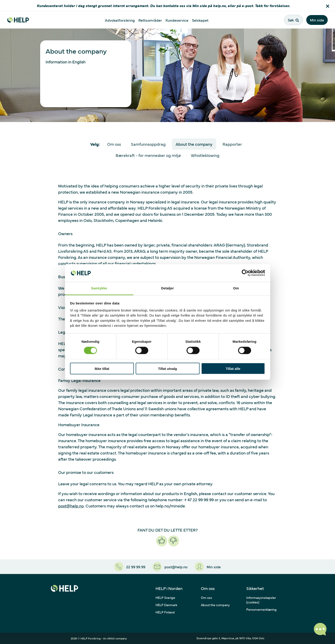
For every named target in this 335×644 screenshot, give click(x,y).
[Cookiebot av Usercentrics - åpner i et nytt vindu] (245, 273)
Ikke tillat (102, 369)
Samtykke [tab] (99, 288)
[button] (328, 6)
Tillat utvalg (167, 369)
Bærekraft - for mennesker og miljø (148, 155)
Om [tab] (236, 288)
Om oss (114, 144)
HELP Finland (165, 612)
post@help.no (71, 506)
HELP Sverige (165, 597)
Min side (317, 20)
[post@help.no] (170, 567)
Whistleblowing (205, 155)
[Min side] (208, 567)
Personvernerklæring (261, 609)
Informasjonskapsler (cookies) (261, 600)
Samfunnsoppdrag (148, 144)
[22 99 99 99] (130, 567)
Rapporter (232, 144)
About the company (194, 144)
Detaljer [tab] (168, 288)
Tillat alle (233, 369)
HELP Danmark (166, 605)
